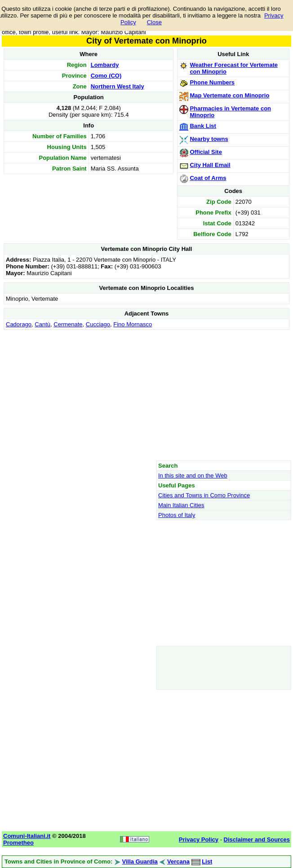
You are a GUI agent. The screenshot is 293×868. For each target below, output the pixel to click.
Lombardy (105, 65)
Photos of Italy (177, 515)
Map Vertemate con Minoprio (229, 95)
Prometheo (18, 843)
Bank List (203, 126)
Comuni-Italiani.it (27, 836)
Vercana (178, 861)
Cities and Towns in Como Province (204, 495)
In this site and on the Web (193, 476)
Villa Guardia (140, 861)
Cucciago (98, 324)
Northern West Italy (118, 86)
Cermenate (68, 324)
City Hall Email (210, 165)
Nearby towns (209, 139)
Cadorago (19, 324)
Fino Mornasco (133, 324)
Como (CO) (106, 76)
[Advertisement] (146, 395)
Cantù (42, 324)
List (207, 861)
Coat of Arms (208, 178)
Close (154, 22)
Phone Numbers (212, 82)
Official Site (206, 152)
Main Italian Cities (181, 505)
